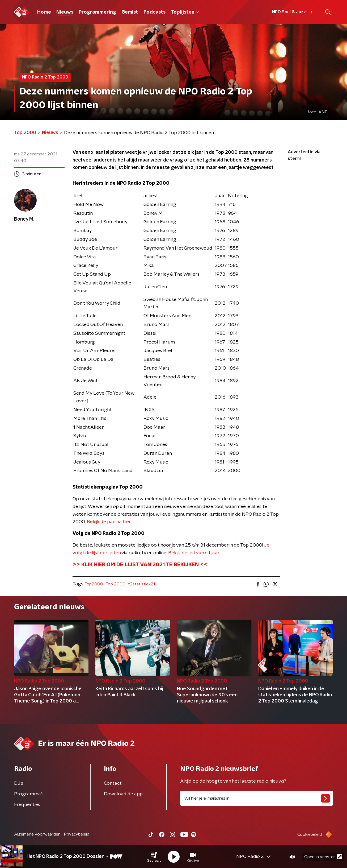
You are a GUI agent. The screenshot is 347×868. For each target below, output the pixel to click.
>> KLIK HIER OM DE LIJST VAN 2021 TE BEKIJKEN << (140, 565)
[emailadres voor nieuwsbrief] (257, 798)
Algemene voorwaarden (37, 834)
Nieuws (65, 12)
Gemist (130, 12)
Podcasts (155, 12)
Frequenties (27, 805)
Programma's (29, 794)
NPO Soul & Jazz (293, 12)
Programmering (97, 12)
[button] (154, 857)
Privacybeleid (77, 834)
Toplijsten (185, 12)
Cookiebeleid (310, 834)
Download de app (123, 794)
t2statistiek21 (141, 584)
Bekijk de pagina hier (109, 522)
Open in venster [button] (323, 857)
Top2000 (94, 584)
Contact (113, 783)
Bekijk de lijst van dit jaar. (194, 553)
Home (44, 12)
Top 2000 (116, 584)
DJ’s (19, 783)
